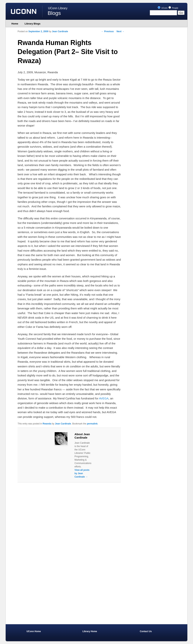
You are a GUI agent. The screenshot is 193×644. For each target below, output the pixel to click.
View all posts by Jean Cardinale (82, 473)
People (173, 8)
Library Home (90, 631)
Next (120, 31)
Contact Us (146, 631)
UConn (163, 8)
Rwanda (47, 424)
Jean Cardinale (60, 31)
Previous (107, 31)
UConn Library (58, 8)
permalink (92, 424)
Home (15, 24)
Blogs (54, 13)
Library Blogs (33, 24)
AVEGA (104, 398)
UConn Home (34, 631)
